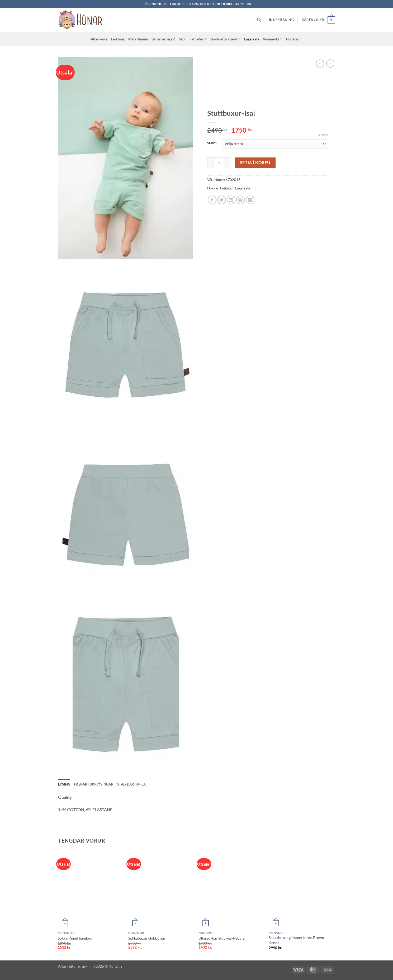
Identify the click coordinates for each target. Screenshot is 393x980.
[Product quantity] (219, 163)
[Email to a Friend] (231, 200)
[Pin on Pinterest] (241, 200)
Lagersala (252, 39)
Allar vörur (99, 39)
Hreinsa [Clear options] (322, 135)
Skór (182, 39)
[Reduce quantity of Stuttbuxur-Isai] (210, 163)
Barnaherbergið (163, 39)
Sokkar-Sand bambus (75, 938)
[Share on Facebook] (212, 200)
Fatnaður (198, 39)
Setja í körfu (255, 162)
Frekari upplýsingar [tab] (94, 784)
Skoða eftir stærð (225, 39)
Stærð (212, 143)
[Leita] (259, 20)
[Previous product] (330, 64)
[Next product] (320, 64)
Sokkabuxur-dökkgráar (147, 938)
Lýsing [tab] (64, 784)
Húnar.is (294, 39)
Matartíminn (138, 39)
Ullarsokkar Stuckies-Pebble (221, 938)
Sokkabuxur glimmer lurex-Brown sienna (296, 940)
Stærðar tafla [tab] (131, 784)
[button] (281, 20)
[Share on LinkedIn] (250, 200)
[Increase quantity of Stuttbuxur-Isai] (227, 163)
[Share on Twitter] (222, 200)
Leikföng (118, 39)
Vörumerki (273, 39)
